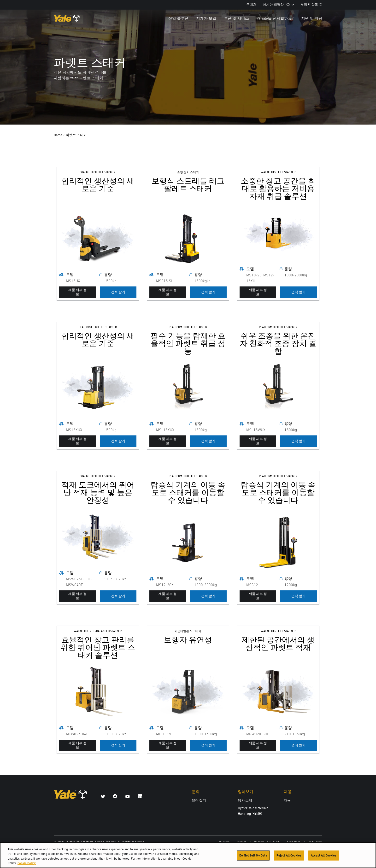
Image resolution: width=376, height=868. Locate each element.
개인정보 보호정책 (233, 842)
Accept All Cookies (324, 858)
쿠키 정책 (315, 842)
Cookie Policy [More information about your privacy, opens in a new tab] (27, 866)
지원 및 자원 (312, 18)
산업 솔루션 (178, 18)
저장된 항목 (311, 5)
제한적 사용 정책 (267, 842)
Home (58, 135)
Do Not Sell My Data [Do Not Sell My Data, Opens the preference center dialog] (253, 858)
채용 (287, 800)
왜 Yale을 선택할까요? (275, 18)
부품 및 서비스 (236, 18)
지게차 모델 (206, 18)
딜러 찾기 (199, 800)
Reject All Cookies (289, 858)
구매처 (251, 5)
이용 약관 (294, 842)
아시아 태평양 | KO (278, 5)
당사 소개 (245, 800)
